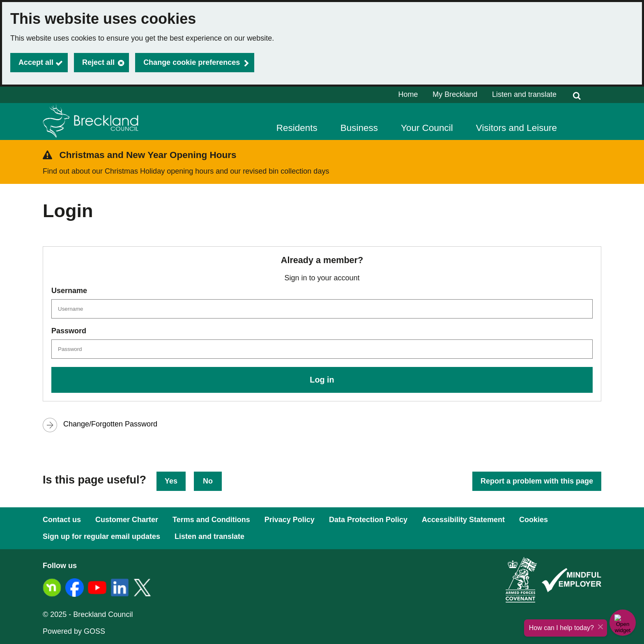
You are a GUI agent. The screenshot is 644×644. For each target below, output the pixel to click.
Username (69, 291)
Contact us (62, 520)
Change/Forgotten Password (110, 424)
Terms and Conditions (211, 520)
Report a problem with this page (537, 481)
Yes (171, 481)
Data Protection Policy (368, 520)
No (208, 481)
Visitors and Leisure (516, 128)
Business (359, 128)
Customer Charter (127, 520)
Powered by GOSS (74, 631)
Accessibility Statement (463, 520)
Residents (297, 128)
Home (408, 94)
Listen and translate (524, 94)
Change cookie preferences (192, 62)
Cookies (534, 520)
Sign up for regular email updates (101, 536)
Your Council (427, 128)
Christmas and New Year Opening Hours (148, 155)
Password (69, 331)
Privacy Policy (290, 520)
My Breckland (455, 94)
